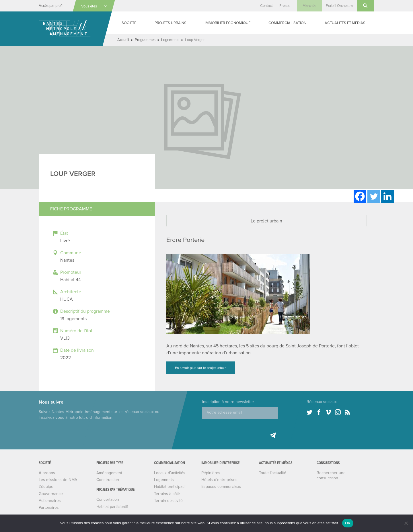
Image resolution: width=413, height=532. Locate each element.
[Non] (406, 523)
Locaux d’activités (170, 473)
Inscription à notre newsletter (228, 402)
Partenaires (49, 507)
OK (348, 523)
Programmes (145, 40)
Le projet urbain (266, 221)
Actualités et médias (345, 23)
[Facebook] (360, 196)
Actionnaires (50, 501)
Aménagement (109, 473)
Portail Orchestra (339, 6)
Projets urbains (171, 23)
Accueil (123, 40)
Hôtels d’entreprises (219, 480)
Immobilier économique (228, 23)
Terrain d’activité (168, 501)
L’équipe (46, 487)
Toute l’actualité (273, 473)
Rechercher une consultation (331, 475)
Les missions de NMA (58, 480)
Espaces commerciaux (221, 487)
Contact (266, 6)
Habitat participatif (112, 507)
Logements (170, 40)
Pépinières (211, 473)
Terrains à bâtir (167, 494)
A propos (47, 473)
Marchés (309, 6)
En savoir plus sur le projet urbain (201, 368)
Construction (108, 480)
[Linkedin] (387, 196)
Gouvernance (51, 494)
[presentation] (246, 430)
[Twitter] (374, 196)
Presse (285, 6)
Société (129, 23)
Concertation (108, 499)
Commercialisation (287, 23)
